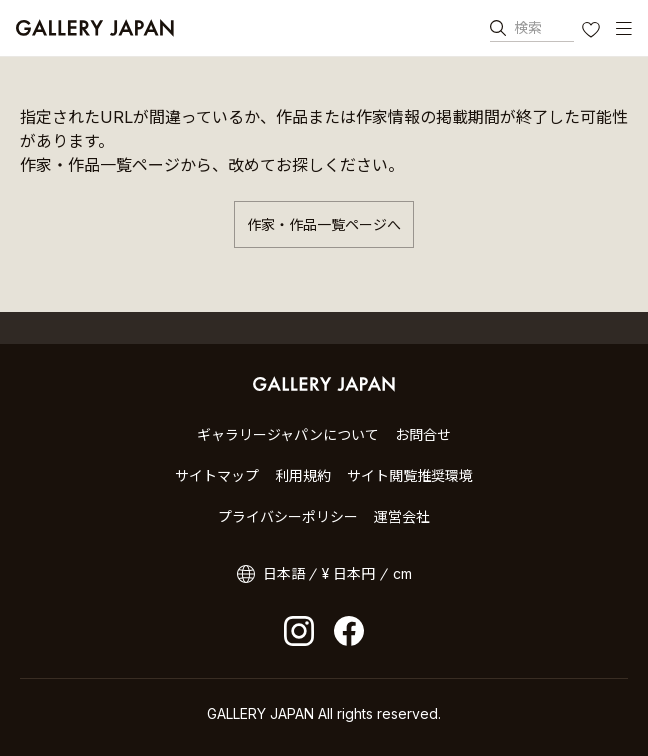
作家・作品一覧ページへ (324, 224)
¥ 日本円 (348, 573)
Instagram (299, 631)
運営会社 (402, 516)
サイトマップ (217, 475)
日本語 (284, 573)
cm (402, 573)
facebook (349, 631)
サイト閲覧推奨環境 (410, 475)
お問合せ (423, 434)
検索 (528, 27)
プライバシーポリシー (288, 516)
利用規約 (303, 475)
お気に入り (593, 32)
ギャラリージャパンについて (288, 434)
